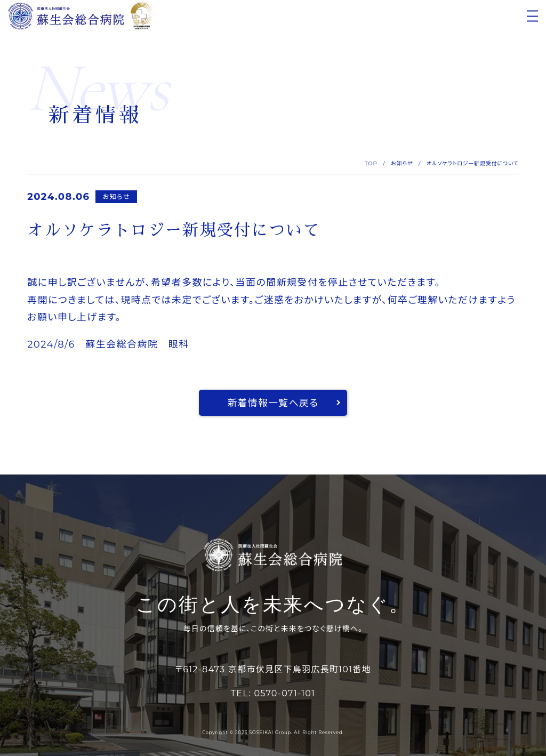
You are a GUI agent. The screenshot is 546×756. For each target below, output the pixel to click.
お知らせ (402, 163)
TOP (371, 163)
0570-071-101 (284, 693)
